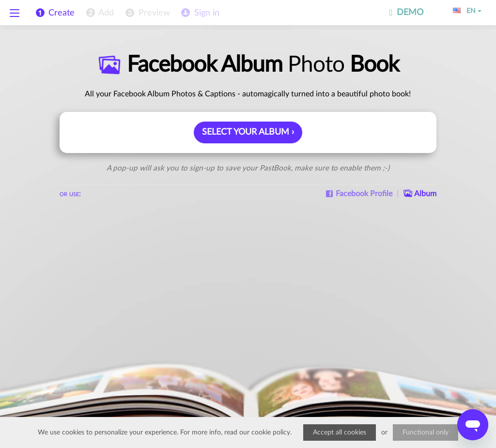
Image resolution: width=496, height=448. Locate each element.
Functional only (426, 433)
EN (467, 11)
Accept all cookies (340, 433)
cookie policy (271, 433)
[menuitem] (99, 13)
